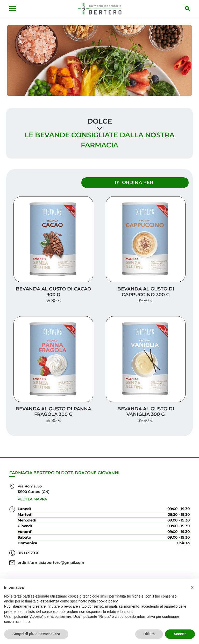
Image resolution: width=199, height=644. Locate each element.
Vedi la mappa (32, 494)
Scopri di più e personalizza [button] (36, 634)
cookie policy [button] (107, 601)
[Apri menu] (12, 9)
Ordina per (145, 181)
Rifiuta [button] (149, 634)
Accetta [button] (180, 634)
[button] (192, 587)
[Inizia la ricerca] (188, 9)
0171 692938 (29, 547)
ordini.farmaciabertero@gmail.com (51, 557)
